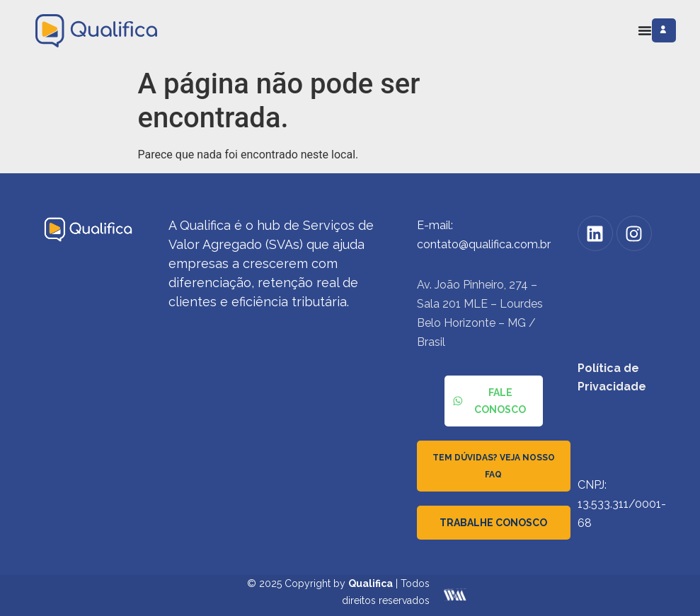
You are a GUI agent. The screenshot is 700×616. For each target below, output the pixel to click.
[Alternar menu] (645, 30)
